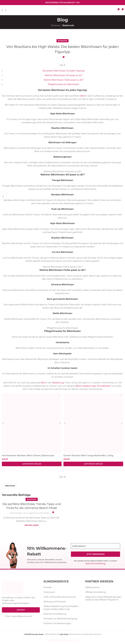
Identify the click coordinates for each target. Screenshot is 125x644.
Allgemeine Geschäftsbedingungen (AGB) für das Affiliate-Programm (103, 598)
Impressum (49, 592)
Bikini (83, 96)
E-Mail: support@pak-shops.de (18, 616)
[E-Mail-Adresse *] (96, 546)
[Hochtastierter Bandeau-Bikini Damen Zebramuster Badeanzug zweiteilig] (32, 423)
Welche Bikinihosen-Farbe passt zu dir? (64, 80)
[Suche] (6, 10)
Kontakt (48, 587)
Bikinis (79, 386)
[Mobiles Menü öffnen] (2, 10)
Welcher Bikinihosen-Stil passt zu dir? (64, 75)
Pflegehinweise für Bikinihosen (64, 84)
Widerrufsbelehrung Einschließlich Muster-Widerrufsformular (61, 608)
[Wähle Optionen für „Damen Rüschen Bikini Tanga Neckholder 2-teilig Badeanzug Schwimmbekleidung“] (94, 464)
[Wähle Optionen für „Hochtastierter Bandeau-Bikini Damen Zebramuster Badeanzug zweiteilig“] (32, 464)
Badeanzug (58, 383)
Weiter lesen (32, 525)
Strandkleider (104, 386)
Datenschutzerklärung (95, 563)
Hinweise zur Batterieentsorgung (60, 618)
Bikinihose (10, 486)
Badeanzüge (90, 386)
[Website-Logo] (62, 10)
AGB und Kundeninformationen (60, 597)
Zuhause (55, 25)
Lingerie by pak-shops (38, 513)
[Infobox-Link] (62, 3)
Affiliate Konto (92, 587)
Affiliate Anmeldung (95, 592)
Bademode (68, 25)
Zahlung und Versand (55, 601)
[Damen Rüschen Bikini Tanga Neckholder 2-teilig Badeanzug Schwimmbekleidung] (94, 423)
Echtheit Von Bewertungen (57, 623)
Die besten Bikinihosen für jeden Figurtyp (64, 71)
